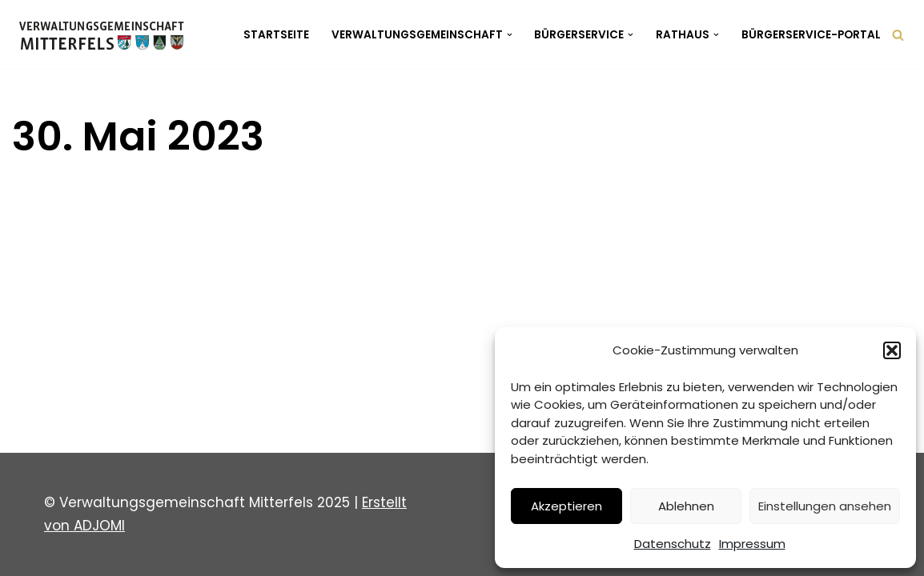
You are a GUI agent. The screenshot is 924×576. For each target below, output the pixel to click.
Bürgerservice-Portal (811, 35)
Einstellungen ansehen (825, 506)
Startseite (276, 35)
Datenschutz (673, 544)
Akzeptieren (566, 506)
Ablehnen (686, 506)
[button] (892, 350)
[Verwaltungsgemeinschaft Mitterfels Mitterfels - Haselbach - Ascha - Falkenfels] (106, 34)
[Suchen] (898, 35)
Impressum (752, 544)
